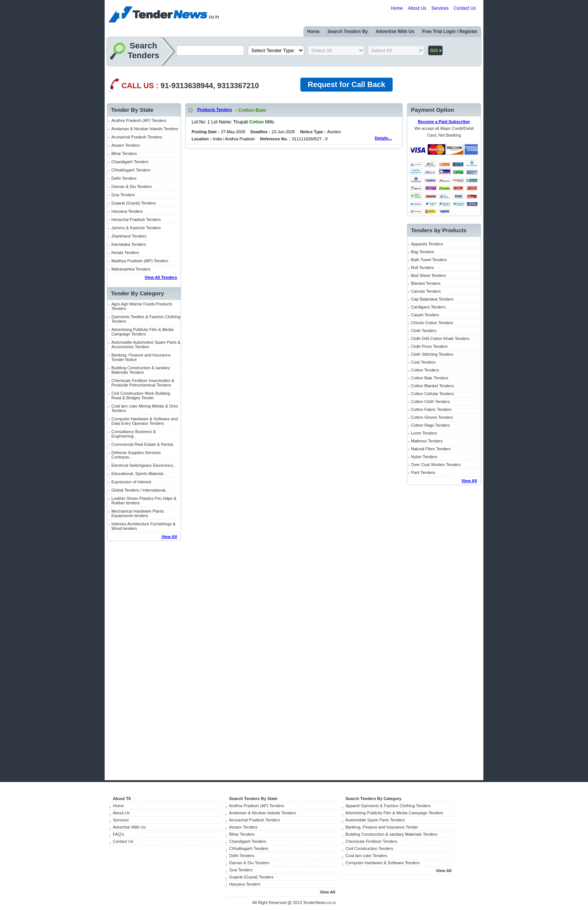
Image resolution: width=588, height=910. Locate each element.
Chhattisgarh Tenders (131, 170)
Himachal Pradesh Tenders (136, 220)
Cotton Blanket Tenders (432, 386)
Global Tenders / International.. (139, 490)
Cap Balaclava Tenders (432, 299)
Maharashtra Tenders (131, 269)
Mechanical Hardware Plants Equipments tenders (138, 513)
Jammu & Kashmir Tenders (136, 228)
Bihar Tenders (124, 153)
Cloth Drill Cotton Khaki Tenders (440, 338)
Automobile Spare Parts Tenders (375, 820)
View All (169, 537)
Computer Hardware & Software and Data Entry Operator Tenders (145, 421)
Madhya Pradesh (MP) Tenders (140, 261)
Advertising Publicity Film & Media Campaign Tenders (142, 332)
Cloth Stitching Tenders (432, 354)
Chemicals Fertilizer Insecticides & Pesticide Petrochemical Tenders (143, 383)
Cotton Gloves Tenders (432, 417)
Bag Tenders (423, 252)
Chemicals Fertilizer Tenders (371, 841)
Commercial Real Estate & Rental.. (143, 444)
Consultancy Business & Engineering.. (134, 434)
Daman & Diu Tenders (131, 187)
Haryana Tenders (127, 211)
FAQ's (118, 834)
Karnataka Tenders (129, 244)
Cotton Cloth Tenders (430, 402)
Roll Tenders (422, 268)
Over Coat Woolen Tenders (436, 465)
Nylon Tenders (424, 457)
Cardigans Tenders (428, 307)
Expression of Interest (131, 482)
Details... (383, 138)
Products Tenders (215, 110)
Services (440, 8)
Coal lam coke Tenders (366, 856)
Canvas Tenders (426, 291)
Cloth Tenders (424, 331)
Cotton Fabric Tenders (431, 409)
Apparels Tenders (427, 244)
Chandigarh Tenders (130, 162)
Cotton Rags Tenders (430, 425)
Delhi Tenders (124, 178)
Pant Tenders (423, 472)
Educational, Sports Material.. (138, 474)
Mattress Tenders (427, 441)
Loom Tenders (424, 433)
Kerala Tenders (125, 253)
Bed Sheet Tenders (428, 275)
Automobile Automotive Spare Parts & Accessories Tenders (146, 344)
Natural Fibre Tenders (431, 449)
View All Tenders (161, 277)
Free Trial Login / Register (450, 32)
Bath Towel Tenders (429, 260)
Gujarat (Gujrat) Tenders (133, 203)
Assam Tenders (126, 145)
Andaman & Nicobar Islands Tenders (145, 129)
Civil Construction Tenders (369, 848)
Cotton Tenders (425, 370)
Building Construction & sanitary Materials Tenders (141, 370)
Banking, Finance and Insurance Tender (382, 827)
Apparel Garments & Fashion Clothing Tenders (388, 806)
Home (397, 8)
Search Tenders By (348, 32)
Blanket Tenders (426, 283)
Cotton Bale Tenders (430, 378)
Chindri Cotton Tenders (432, 323)
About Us (417, 8)
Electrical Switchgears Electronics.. (143, 465)
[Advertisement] (144, 661)
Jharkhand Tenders (129, 236)
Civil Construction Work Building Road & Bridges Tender (141, 396)
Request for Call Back (347, 84)
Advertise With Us (395, 32)
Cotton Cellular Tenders (433, 394)
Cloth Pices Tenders (429, 346)
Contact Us (465, 8)
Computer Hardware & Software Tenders (382, 863)
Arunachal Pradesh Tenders (137, 137)
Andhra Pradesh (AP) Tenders (139, 120)
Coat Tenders (423, 362)
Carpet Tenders (425, 315)
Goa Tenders (123, 195)
